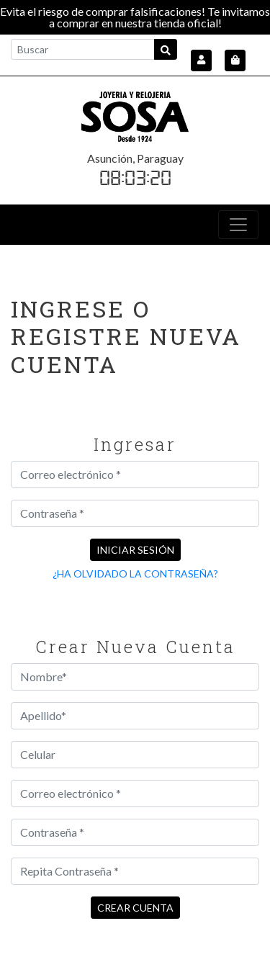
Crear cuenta (135, 908)
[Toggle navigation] (238, 225)
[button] (201, 60)
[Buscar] (83, 49)
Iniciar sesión (135, 550)
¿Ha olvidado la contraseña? (135, 574)
